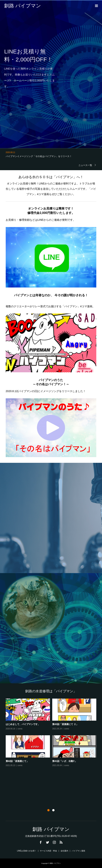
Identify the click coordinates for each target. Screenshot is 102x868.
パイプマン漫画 (78, 851)
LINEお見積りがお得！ (27, 851)
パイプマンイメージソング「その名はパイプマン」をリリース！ (39, 156)
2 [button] (53, 810)
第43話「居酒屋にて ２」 (65, 724)
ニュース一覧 (85, 165)
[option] (52, 733)
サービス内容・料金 (48, 851)
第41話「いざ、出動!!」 (64, 761)
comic (20, 729)
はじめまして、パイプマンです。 (23, 724)
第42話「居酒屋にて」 (17, 761)
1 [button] (48, 810)
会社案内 (64, 851)
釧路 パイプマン (23, 6)
